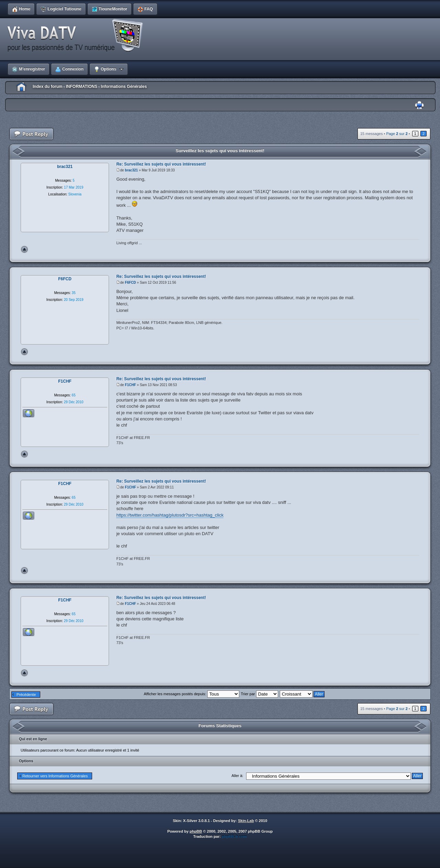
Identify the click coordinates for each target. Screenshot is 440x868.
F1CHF (130, 385)
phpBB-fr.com (234, 836)
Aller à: (237, 776)
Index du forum (48, 87)
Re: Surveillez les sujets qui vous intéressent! (161, 164)
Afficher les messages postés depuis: (191, 694)
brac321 (131, 170)
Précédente (26, 695)
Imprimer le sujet (419, 105)
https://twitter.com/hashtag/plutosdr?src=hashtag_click (170, 515)
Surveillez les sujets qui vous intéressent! (220, 151)
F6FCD (130, 283)
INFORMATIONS (81, 87)
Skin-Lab (246, 821)
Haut (24, 249)
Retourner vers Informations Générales (55, 776)
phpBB (196, 831)
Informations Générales (124, 87)
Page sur (397, 134)
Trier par (260, 694)
